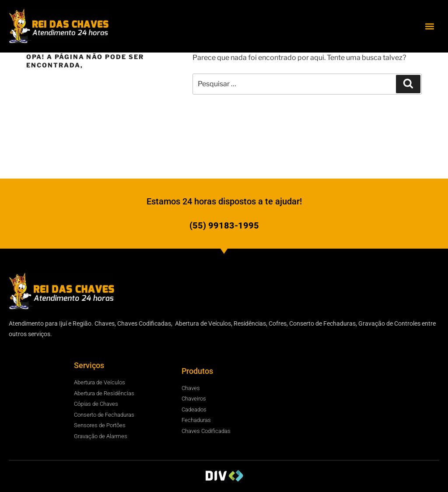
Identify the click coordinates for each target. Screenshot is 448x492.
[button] (430, 26)
